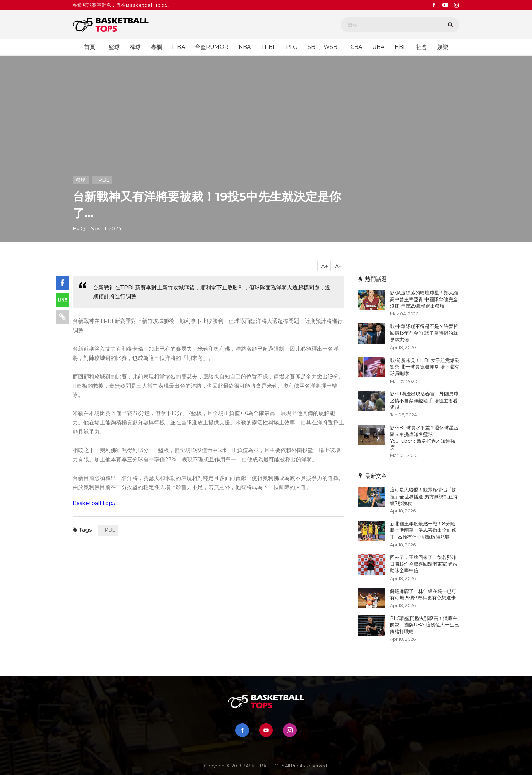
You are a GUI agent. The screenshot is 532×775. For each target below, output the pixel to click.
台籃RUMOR (212, 47)
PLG (292, 47)
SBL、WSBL (324, 47)
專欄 (156, 47)
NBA (245, 47)
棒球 (135, 47)
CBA (356, 47)
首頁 (90, 47)
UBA (378, 47)
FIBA (178, 47)
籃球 (114, 47)
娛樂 (443, 47)
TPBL (268, 47)
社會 (422, 47)
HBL (400, 47)
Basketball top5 (94, 503)
